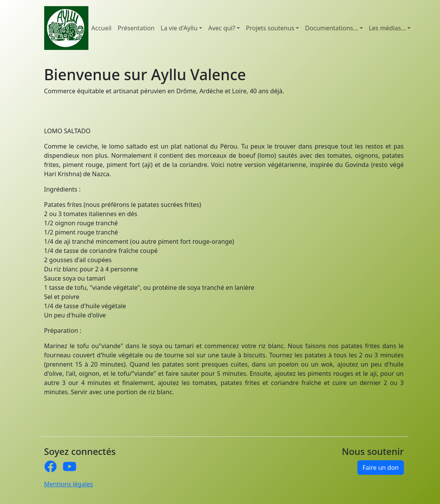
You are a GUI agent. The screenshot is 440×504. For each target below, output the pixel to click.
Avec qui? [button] (222, 28)
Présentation (136, 28)
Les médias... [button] (388, 28)
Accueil (102, 28)
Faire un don (380, 468)
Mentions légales (69, 484)
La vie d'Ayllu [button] (179, 28)
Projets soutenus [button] (270, 28)
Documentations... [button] (332, 28)
